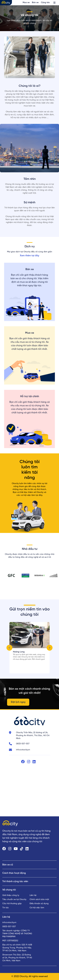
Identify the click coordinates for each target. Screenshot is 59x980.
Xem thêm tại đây (29, 256)
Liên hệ (33, 895)
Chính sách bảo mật (39, 899)
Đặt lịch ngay (18, 702)
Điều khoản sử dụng (39, 904)
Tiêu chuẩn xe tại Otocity (14, 899)
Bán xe (35, 3)
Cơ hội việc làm (37, 908)
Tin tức (6, 908)
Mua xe (26, 3)
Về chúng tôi (9, 890)
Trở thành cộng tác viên (15, 881)
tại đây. (39, 495)
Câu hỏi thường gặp (12, 904)
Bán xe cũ (8, 865)
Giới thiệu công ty (11, 895)
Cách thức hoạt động (14, 873)
